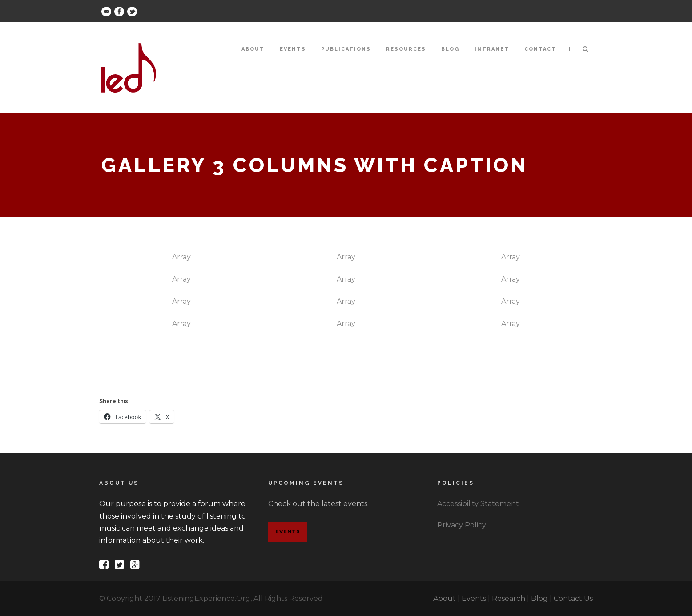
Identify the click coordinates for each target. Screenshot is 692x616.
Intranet (492, 49)
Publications (346, 49)
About (253, 49)
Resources (406, 49)
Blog (450, 49)
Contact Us (573, 598)
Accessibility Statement (478, 504)
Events (293, 49)
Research (509, 598)
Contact (540, 49)
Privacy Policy (462, 525)
